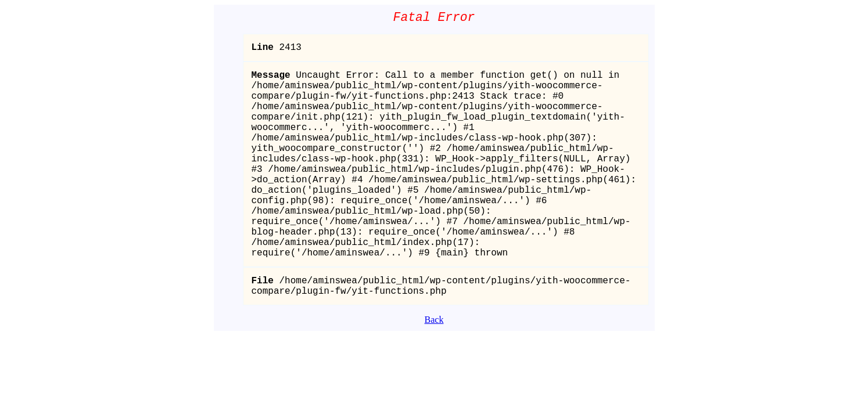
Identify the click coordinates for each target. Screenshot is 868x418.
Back (434, 371)
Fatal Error (434, 19)
